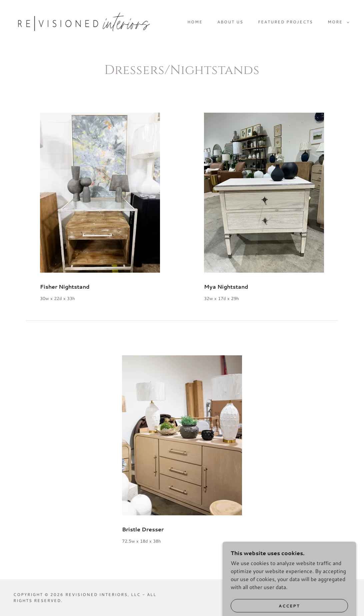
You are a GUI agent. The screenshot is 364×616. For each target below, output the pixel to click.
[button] (337, 22)
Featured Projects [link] (285, 22)
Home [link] (195, 22)
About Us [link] (230, 22)
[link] (84, 21)
